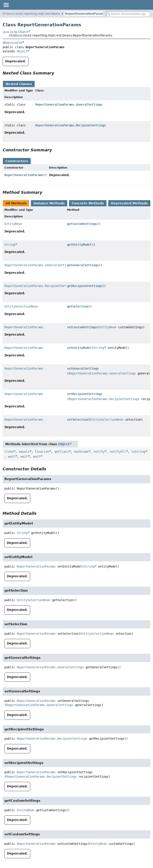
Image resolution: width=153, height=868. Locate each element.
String (10, 245)
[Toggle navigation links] (6, 5)
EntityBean (13, 224)
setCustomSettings (82, 327)
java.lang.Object (15, 32)
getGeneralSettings (83, 265)
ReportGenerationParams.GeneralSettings (69, 104)
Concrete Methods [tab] (88, 203)
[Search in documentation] (128, 14)
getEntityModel (79, 245)
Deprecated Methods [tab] (129, 203)
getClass (62, 452)
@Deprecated (12, 43)
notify (99, 452)
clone (9, 452)
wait (11, 456)
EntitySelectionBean (21, 306)
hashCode (81, 452)
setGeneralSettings (83, 368)
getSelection (78, 306)
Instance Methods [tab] (49, 203)
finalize (42, 452)
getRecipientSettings (85, 286)
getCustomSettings (82, 224)
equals (24, 452)
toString (138, 452)
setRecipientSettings (85, 394)
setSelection (78, 420)
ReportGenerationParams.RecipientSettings (71, 125)
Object (22, 51)
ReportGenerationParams (86, 14)
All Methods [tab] (16, 203)
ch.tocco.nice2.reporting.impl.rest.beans (31, 14)
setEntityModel (79, 348)
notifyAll (118, 452)
